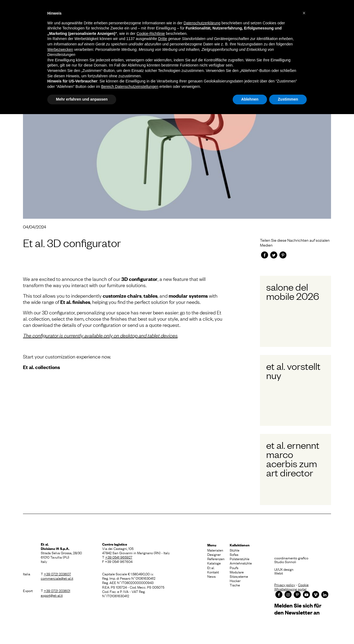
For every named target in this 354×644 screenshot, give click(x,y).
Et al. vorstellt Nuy (293, 370)
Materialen (215, 550)
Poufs (234, 567)
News (211, 576)
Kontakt (213, 572)
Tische (235, 585)
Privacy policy (285, 585)
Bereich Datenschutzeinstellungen (130, 87)
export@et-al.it (52, 595)
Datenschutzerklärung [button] (202, 23)
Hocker (235, 580)
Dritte (163, 39)
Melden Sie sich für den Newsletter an (298, 609)
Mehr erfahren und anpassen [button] (82, 99)
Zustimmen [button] (288, 99)
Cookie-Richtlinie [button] (151, 34)
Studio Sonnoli (285, 562)
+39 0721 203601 (57, 590)
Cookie (303, 585)
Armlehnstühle (241, 563)
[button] (304, 13)
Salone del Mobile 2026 (293, 291)
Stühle (235, 550)
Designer (214, 554)
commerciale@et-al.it (57, 578)
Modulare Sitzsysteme (239, 574)
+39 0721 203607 (57, 574)
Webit (279, 573)
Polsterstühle (240, 559)
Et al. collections (41, 367)
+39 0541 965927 (119, 557)
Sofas (234, 554)
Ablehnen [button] (250, 99)
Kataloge (214, 563)
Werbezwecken (60, 49)
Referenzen (216, 559)
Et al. (211, 567)
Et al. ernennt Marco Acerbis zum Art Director (293, 459)
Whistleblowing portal (290, 589)
